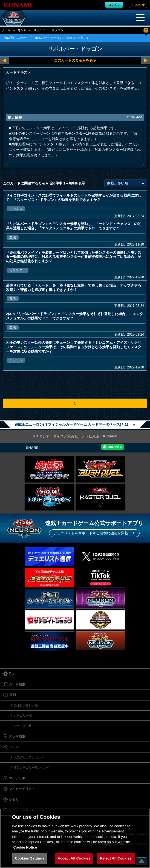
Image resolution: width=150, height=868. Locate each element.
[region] (75, 838)
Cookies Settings (30, 858)
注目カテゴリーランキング (32, 768)
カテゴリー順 (23, 716)
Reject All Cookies (116, 858)
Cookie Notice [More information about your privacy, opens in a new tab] (25, 847)
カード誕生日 (23, 726)
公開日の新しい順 (26, 705)
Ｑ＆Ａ (22, 30)
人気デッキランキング (29, 757)
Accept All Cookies (74, 858)
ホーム (6, 30)
